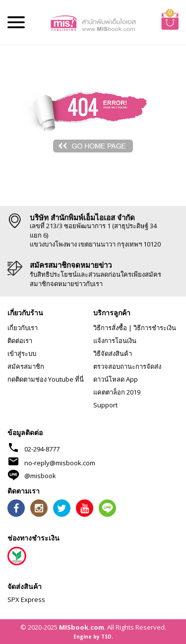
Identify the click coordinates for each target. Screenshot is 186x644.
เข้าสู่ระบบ (22, 353)
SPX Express (26, 599)
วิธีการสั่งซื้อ (110, 328)
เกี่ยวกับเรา (23, 328)
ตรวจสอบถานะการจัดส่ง (127, 366)
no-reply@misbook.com (60, 463)
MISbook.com (82, 627)
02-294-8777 (42, 449)
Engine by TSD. (93, 637)
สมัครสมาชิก (26, 366)
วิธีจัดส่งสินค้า (113, 353)
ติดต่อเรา (20, 341)
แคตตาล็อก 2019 (117, 392)
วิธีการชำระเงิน (155, 328)
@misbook (40, 476)
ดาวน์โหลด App (116, 379)
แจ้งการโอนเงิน (115, 341)
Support (105, 405)
